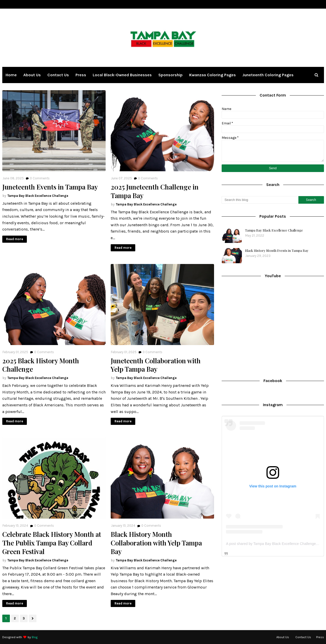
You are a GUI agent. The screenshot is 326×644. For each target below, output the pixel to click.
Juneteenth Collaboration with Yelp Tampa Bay (156, 365)
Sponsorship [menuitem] (170, 75)
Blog (35, 637)
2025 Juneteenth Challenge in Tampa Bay (155, 191)
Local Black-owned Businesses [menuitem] (122, 75)
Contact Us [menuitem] (58, 75)
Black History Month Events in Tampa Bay (277, 250)
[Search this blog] (260, 200)
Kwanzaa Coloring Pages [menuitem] (213, 75)
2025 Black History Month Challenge (41, 365)
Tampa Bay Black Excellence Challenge (38, 196)
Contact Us (303, 637)
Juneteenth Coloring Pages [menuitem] (268, 75)
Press (320, 637)
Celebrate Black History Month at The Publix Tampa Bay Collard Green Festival (52, 543)
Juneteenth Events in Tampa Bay (50, 187)
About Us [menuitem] (32, 75)
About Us (283, 637)
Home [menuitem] (11, 75)
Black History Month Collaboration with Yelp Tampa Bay (156, 543)
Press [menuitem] (81, 75)
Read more (15, 239)
